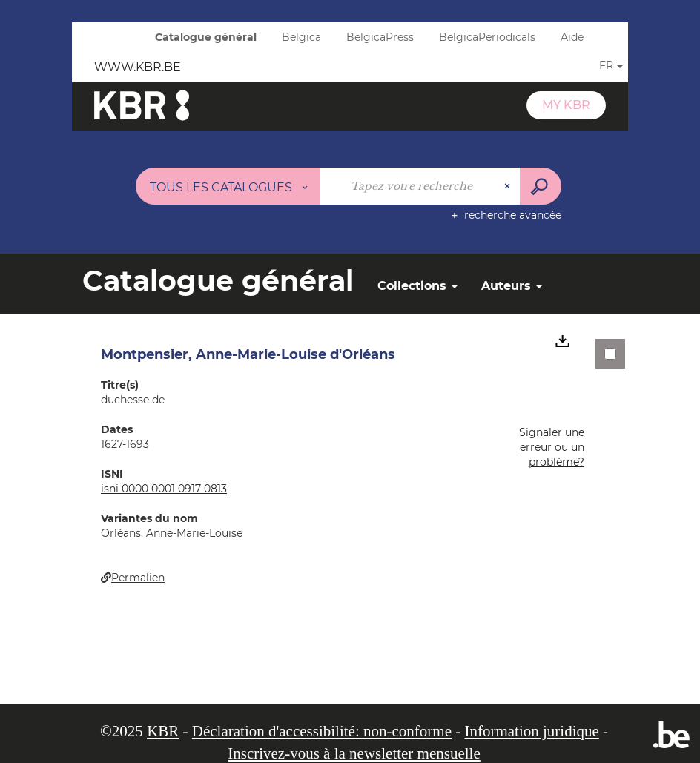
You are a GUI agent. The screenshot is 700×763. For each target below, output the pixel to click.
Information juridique (531, 731)
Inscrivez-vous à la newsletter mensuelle (354, 753)
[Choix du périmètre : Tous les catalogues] (228, 186)
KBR (163, 731)
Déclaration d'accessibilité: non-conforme (322, 731)
